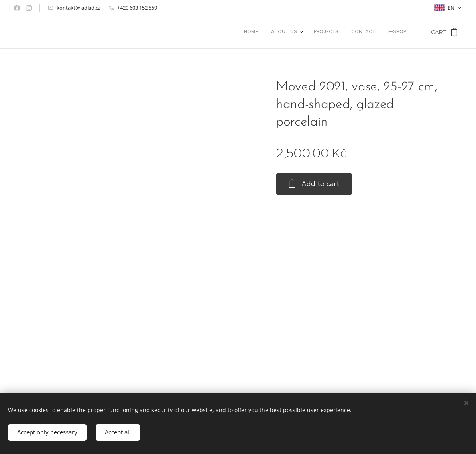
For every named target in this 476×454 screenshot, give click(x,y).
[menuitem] (354, 32)
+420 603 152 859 (137, 8)
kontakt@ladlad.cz (79, 8)
